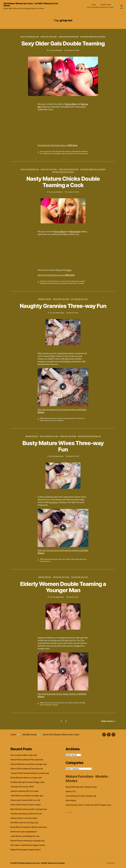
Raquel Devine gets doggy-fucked (26, 850)
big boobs (43, 281)
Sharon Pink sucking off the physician (27, 760)
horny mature (66, 281)
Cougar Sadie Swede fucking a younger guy (30, 773)
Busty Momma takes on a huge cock (26, 778)
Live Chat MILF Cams (71, 812)
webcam (61, 420)
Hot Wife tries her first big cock (24, 823)
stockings (81, 283)
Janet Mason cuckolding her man (25, 836)
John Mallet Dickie (58, 313)
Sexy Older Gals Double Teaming (63, 43)
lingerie (83, 281)
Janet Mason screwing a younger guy (27, 796)
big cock (43, 151)
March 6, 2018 (74, 597)
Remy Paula (75, 559)
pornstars (65, 283)
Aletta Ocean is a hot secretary (24, 818)
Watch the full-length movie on (56, 275)
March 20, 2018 (73, 456)
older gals (82, 703)
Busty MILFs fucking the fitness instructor (29, 827)
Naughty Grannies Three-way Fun (63, 306)
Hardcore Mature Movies (69, 37)
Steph (42, 705)
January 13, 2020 (73, 192)
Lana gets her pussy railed (22, 787)
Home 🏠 (95, 5)
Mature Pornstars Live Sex (63, 172)
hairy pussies (55, 703)
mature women (45, 420)
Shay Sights (71, 800)
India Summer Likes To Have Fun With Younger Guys (88, 805)
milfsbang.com (48, 154)
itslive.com (81, 418)
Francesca (60, 418)
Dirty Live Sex (67, 812)
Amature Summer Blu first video (25, 791)
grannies (67, 418)
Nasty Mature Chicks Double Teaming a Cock (63, 182)
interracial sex (75, 281)
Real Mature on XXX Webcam (89, 436)
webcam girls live (69, 812)
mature (68, 559)
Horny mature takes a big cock (24, 755)
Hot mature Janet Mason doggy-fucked (28, 845)
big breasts (48, 418)
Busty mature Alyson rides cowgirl (26, 805)
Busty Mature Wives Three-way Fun (63, 446)
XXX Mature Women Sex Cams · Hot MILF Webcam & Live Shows (31, 5)
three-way (77, 154)
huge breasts (76, 151)
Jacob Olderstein (57, 50)
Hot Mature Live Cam (79, 299)
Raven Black (69, 154)
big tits (48, 151)
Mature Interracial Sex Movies (93, 37)
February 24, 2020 (73, 50)
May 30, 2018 (73, 313)
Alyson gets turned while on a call (25, 800)
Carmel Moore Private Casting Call (81, 796)
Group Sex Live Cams (49, 37)
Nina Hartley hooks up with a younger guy (29, 809)
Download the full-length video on (58, 145)
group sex (62, 151)
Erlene (54, 418)
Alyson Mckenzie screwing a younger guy (29, 764)
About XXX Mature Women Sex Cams (100, 7)
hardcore (68, 151)
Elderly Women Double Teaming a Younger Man (63, 587)
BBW (42, 418)
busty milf (55, 151)
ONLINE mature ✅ (107, 5)
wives (48, 561)
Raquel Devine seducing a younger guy (28, 841)
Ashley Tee (71, 791)
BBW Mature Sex (45, 299)
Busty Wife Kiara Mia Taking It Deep (81, 787)
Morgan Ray (57, 154)
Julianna (70, 703)
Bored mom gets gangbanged (24, 832)
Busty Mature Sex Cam (30, 37)
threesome (85, 154)
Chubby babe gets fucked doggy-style (27, 782)
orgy (63, 154)
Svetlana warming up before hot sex (26, 814)
